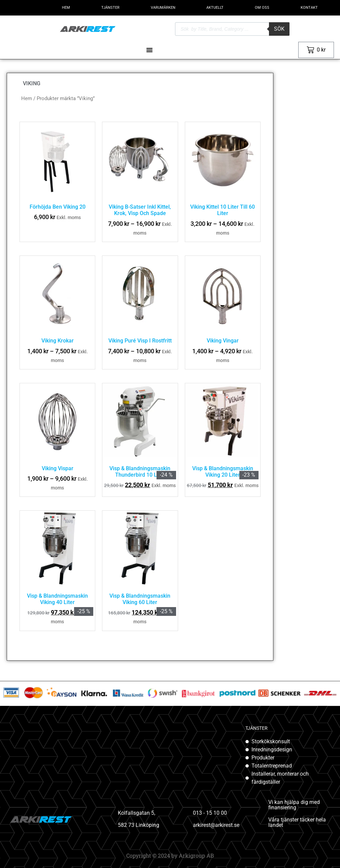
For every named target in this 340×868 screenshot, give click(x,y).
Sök (279, 29)
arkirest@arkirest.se (216, 825)
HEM (66, 8)
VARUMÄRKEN (163, 8)
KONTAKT (309, 8)
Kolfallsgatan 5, (137, 813)
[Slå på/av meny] (149, 50)
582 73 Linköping (139, 825)
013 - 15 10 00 (210, 813)
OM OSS (262, 8)
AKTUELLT (215, 8)
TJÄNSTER (110, 8)
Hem (27, 98)
